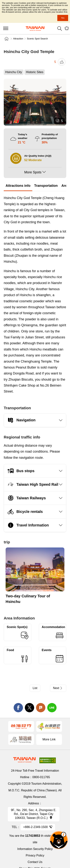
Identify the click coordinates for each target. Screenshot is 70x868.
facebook (18, 708)
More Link (49, 739)
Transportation (46, 186)
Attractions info (18, 186)
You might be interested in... (67, 29)
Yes (63, 18)
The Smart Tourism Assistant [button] (59, 840)
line (52, 708)
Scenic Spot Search (37, 39)
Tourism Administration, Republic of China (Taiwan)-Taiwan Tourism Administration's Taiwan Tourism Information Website (35, 29)
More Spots (33, 172)
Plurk (41, 708)
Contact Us (35, 862)
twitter (29, 708)
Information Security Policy (35, 849)
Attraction (18, 39)
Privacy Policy (35, 855)
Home (7, 39)
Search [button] (60, 29)
